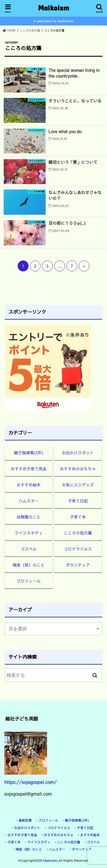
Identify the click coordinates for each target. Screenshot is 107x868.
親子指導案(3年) (29, 453)
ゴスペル (29, 549)
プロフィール (29, 581)
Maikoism (53, 8)
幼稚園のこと (29, 517)
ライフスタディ (29, 533)
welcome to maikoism (55, 21)
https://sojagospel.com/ (31, 782)
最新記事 (25, 820)
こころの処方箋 (78, 533)
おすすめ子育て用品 (29, 469)
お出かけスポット (78, 453)
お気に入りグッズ (78, 485)
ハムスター (29, 501)
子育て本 (78, 517)
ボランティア (78, 565)
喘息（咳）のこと (29, 565)
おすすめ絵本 (29, 485)
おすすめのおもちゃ (78, 469)
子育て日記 (78, 501)
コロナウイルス (78, 549)
